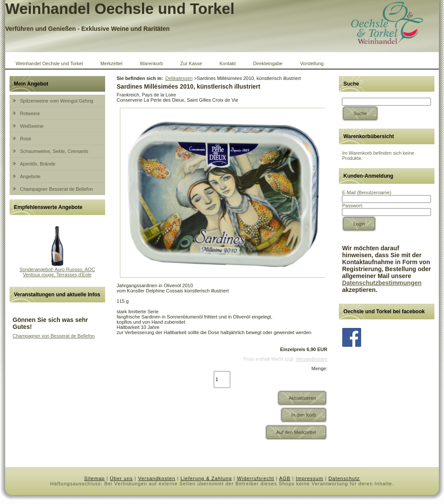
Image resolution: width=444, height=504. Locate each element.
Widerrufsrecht (256, 478)
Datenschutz (344, 478)
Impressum (310, 478)
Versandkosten (312, 359)
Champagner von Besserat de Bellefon (54, 336)
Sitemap (94, 478)
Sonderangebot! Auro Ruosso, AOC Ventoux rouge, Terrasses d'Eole (57, 272)
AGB (285, 478)
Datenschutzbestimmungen (382, 283)
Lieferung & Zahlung (206, 478)
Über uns (121, 478)
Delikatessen (179, 78)
